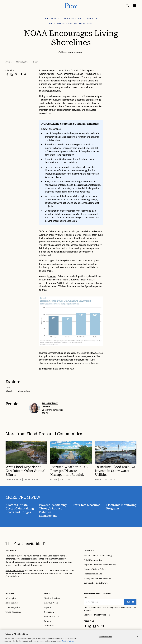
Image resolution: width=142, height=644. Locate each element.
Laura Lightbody (50, 403)
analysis (52, 276)
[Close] (138, 639)
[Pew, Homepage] (71, 5)
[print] (25, 74)
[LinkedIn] (94, 626)
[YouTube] (102, 626)
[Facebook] (85, 626)
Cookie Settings (106, 639)
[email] (43, 413)
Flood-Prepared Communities (54, 434)
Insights (10, 593)
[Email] (104, 602)
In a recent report (48, 70)
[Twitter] (98, 626)
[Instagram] (90, 626)
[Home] (29, 543)
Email (86, 598)
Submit (130, 602)
